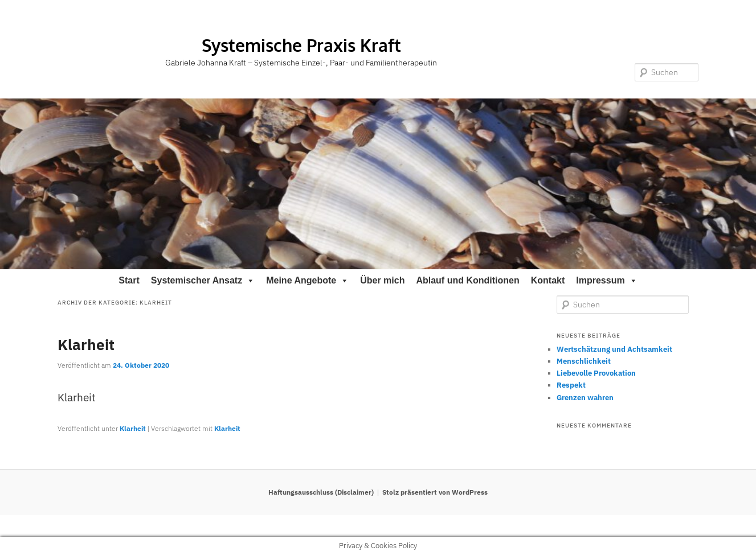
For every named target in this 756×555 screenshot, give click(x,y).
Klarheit (86, 344)
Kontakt (548, 280)
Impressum (606, 280)
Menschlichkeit (584, 361)
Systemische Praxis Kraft (301, 45)
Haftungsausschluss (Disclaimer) (321, 492)
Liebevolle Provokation (596, 373)
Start (129, 280)
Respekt (571, 385)
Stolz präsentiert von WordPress (435, 492)
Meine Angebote (307, 280)
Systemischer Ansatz (203, 280)
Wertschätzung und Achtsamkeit (614, 349)
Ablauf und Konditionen (467, 280)
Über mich (382, 280)
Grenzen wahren (585, 398)
